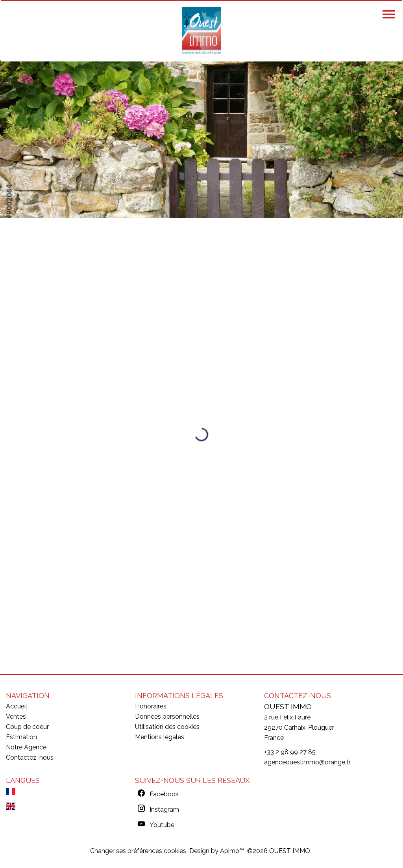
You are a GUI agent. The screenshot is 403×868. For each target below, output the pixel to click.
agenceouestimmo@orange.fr (307, 762)
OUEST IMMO (288, 706)
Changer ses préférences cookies (138, 851)
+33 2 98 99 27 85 (290, 752)
